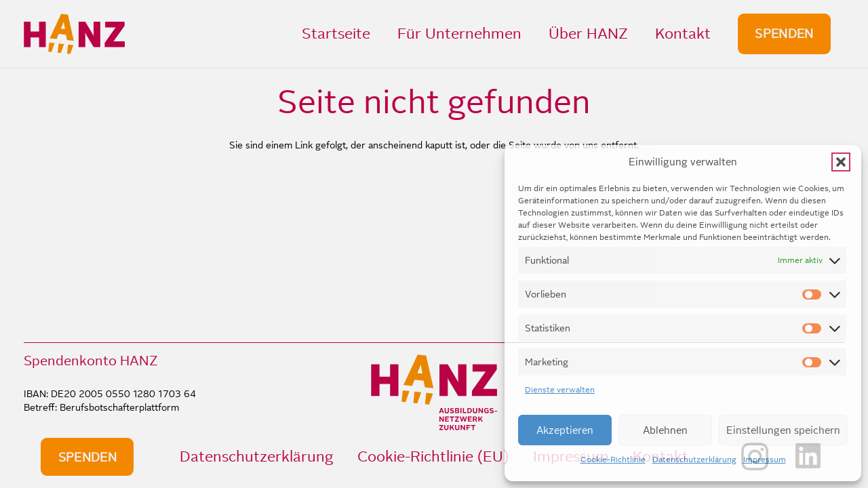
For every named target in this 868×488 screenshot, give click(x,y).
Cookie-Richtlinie (613, 460)
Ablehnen (665, 430)
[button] (841, 162)
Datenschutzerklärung (694, 460)
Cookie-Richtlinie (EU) (433, 456)
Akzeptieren (565, 430)
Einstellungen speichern (783, 430)
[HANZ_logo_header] (74, 34)
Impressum (765, 460)
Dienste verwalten (560, 390)
